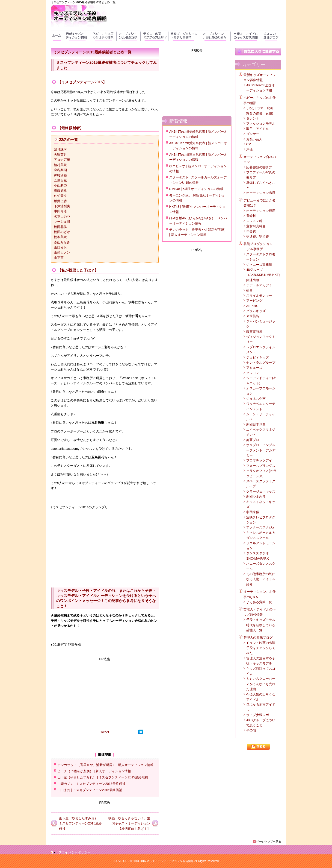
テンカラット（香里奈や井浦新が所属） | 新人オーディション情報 (105, 765)
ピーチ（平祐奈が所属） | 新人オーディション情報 (94, 771)
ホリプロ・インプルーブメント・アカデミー (261, 450)
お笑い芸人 (254, 139)
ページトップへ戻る (269, 842)
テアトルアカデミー (261, 285)
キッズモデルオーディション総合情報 (170, 861)
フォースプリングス (261, 466)
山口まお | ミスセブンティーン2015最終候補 (90, 790)
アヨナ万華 (62, 160)
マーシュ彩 (62, 222)
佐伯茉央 (60, 196)
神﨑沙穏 (60, 175)
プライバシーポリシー (74, 852)
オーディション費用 (261, 211)
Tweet (105, 732)
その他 (251, 730)
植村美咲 (60, 165)
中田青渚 (60, 211)
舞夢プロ (253, 440)
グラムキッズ (256, 311)
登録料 (251, 216)
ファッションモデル (261, 123)
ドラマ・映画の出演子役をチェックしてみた (261, 648)
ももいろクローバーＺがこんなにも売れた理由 (261, 684)
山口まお (60, 247)
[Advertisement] (105, 694)
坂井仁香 (60, 201)
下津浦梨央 (62, 206)
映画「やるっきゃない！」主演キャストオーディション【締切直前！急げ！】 (129, 823)
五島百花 (60, 180)
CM (249, 144)
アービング (254, 301)
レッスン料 (254, 221)
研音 (249, 290)
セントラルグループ (261, 362)
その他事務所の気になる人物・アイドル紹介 (261, 579)
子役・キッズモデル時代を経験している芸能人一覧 (261, 625)
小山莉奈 (60, 185)
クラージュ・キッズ (261, 491)
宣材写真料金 (256, 226)
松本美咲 (60, 237)
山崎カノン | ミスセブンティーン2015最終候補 (91, 784)
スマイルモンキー (259, 295)
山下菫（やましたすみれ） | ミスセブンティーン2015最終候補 (103, 777)
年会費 (251, 231)
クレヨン (253, 373)
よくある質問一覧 (259, 602)
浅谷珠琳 (60, 149)
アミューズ (254, 368)
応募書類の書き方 (259, 167)
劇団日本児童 (256, 424)
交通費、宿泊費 (258, 237)
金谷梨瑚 (60, 170)
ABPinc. (252, 306)
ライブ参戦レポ (258, 715)
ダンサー (253, 134)
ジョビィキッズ (258, 357)
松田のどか (62, 232)
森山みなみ (62, 242)
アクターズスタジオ (261, 527)
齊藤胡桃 (60, 191)
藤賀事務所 (254, 332)
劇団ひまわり (256, 497)
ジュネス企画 (256, 399)
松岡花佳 (60, 227)
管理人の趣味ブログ (258, 637)
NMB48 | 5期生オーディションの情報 (196, 189)
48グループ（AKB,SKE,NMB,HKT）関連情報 (264, 275)
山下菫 (59, 258)
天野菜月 (60, 155)
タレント (253, 118)
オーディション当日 (261, 193)
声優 (249, 149)
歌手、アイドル (258, 129)
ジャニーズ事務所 (259, 265)
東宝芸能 (253, 316)
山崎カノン (62, 252)
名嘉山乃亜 (62, 216)
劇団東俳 (253, 512)
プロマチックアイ (259, 460)
